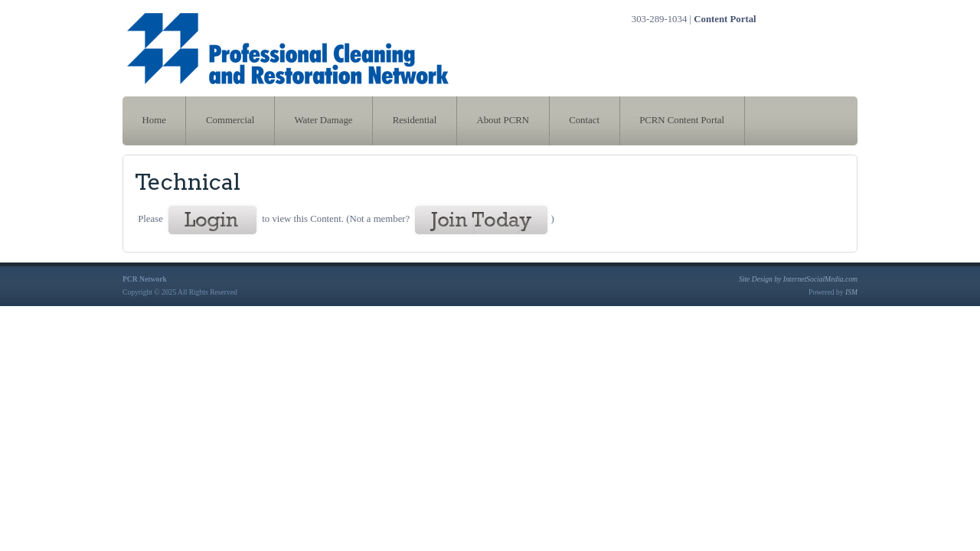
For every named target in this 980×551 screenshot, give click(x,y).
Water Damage (323, 120)
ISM (851, 292)
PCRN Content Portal (682, 120)
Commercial (230, 120)
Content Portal (725, 19)
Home (154, 120)
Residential (415, 120)
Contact (584, 120)
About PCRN (503, 120)
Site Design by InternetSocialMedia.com (798, 279)
